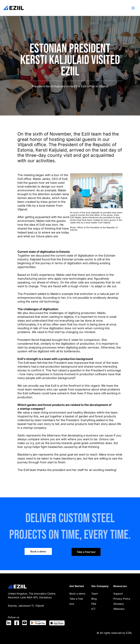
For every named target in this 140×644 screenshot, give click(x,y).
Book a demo (77, 594)
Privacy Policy (122, 599)
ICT (93, 609)
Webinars (119, 609)
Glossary (119, 604)
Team (95, 594)
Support (118, 594)
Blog (94, 599)
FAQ (94, 604)
